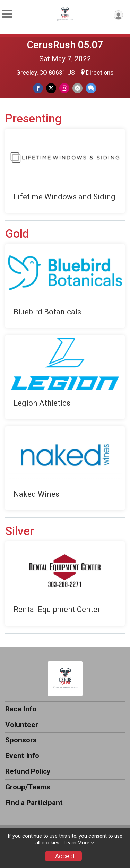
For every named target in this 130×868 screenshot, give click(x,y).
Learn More (77, 843)
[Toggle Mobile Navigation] (7, 14)
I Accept (63, 856)
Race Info (21, 709)
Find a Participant (34, 803)
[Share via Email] (77, 88)
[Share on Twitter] (51, 88)
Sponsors (21, 740)
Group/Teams (28, 787)
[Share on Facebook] (38, 88)
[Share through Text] (91, 88)
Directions (100, 73)
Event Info (22, 756)
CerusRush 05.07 (65, 45)
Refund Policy (28, 771)
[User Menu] (118, 15)
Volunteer (22, 725)
